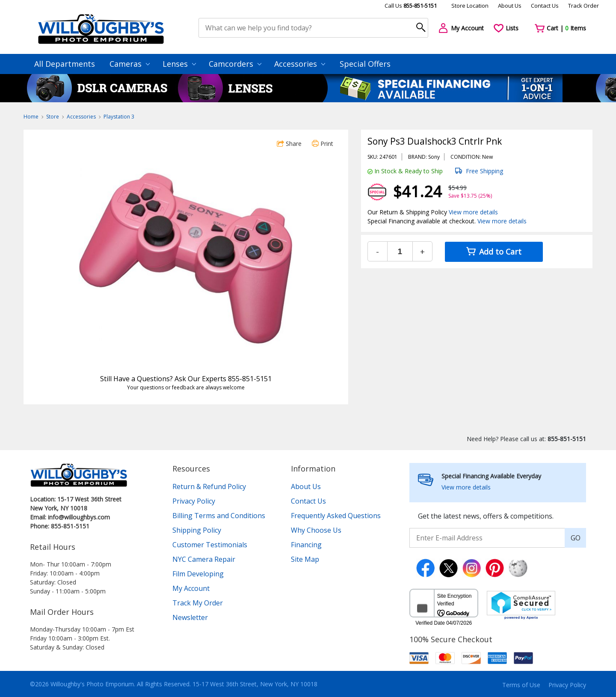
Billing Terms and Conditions (219, 516)
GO (576, 538)
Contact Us (545, 6)
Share (289, 144)
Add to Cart (494, 252)
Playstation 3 (119, 117)
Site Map (305, 559)
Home (31, 117)
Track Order (583, 6)
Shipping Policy (197, 530)
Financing (306, 545)
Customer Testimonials (210, 545)
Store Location (470, 6)
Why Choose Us (316, 530)
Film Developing (198, 574)
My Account (191, 588)
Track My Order (198, 603)
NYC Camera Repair (204, 559)
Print (323, 144)
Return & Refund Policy (209, 486)
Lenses (179, 64)
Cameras (130, 64)
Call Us (411, 6)
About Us (510, 6)
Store (53, 117)
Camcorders (235, 64)
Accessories (300, 64)
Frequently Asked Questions (336, 516)
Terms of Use (521, 685)
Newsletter (190, 617)
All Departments (65, 64)
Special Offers (365, 64)
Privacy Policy (194, 501)
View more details (473, 212)
